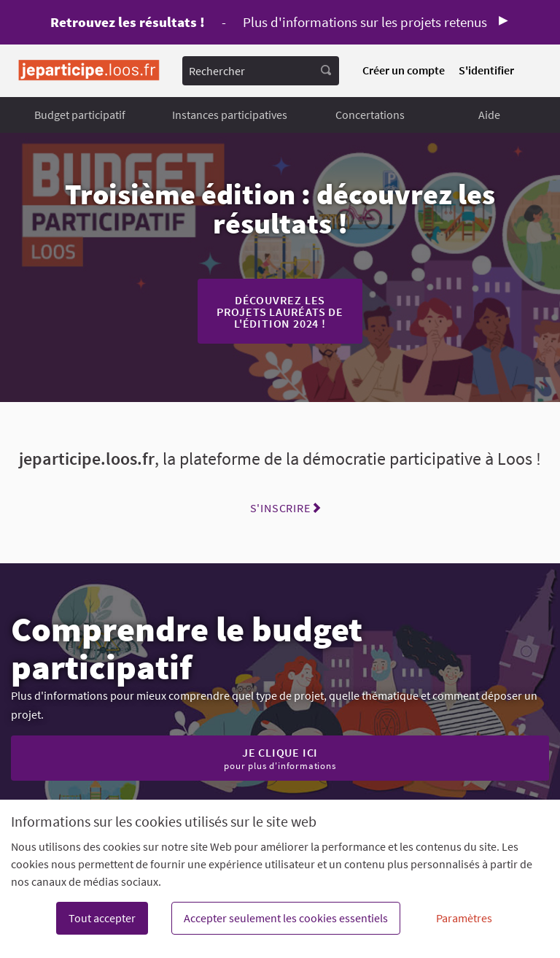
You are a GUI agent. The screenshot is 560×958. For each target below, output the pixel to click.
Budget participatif (80, 115)
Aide (489, 115)
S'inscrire (280, 508)
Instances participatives (230, 115)
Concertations (370, 115)
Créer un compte (404, 70)
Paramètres (464, 918)
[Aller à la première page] (89, 70)
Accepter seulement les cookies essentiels (286, 918)
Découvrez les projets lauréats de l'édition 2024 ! (280, 312)
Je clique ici (280, 758)
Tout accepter (102, 918)
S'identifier (486, 70)
